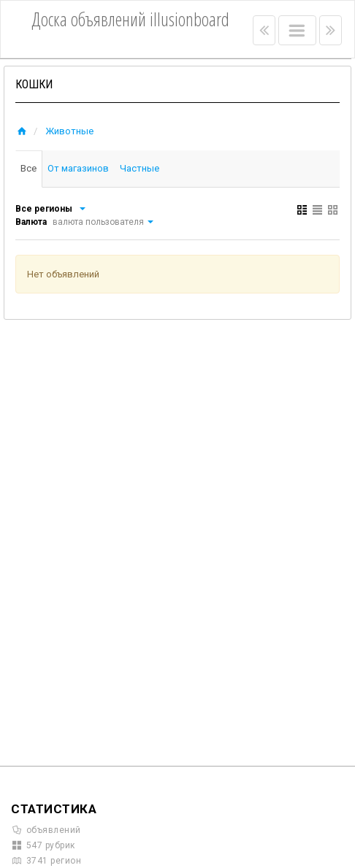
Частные (142, 168)
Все (29, 168)
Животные (69, 131)
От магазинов (80, 168)
